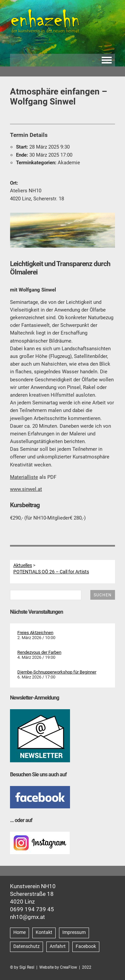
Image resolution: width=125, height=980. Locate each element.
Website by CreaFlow (58, 967)
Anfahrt (58, 946)
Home (19, 932)
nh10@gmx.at (27, 917)
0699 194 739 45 (32, 909)
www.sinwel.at (26, 489)
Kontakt (44, 932)
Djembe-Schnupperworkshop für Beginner (57, 672)
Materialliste (24, 477)
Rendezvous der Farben (39, 652)
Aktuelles (23, 565)
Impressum (74, 932)
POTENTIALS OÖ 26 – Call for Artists (51, 572)
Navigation (107, 60)
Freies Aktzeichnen (35, 633)
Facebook (86, 946)
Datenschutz (26, 946)
